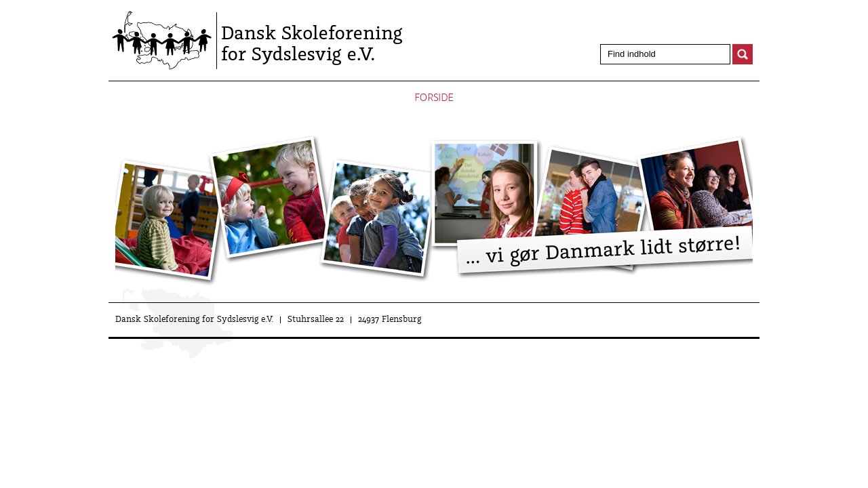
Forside (434, 98)
